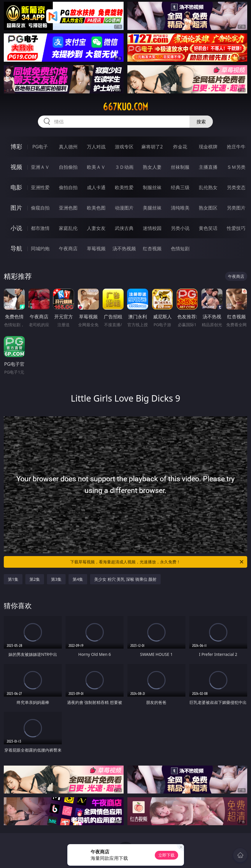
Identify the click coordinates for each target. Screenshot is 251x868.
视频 (16, 167)
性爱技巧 (236, 228)
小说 (16, 228)
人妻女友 (96, 228)
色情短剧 (180, 248)
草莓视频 (96, 248)
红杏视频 (152, 248)
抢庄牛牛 (236, 147)
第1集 (13, 579)
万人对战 (96, 147)
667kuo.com (125, 107)
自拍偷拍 (68, 167)
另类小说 (180, 228)
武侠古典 (124, 228)
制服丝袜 (152, 187)
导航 (16, 248)
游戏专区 (124, 147)
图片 (16, 208)
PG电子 (40, 147)
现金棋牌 (208, 147)
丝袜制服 (180, 167)
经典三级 (180, 187)
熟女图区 (208, 208)
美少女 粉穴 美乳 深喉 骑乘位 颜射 (125, 579)
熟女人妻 (152, 167)
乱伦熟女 (208, 187)
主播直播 (208, 167)
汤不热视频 (124, 248)
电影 (16, 187)
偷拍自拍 (68, 187)
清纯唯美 (180, 208)
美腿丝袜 (152, 208)
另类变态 (236, 187)
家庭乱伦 (68, 228)
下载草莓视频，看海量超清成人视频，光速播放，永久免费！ (157, 562)
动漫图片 (124, 208)
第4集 (78, 579)
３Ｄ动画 (124, 167)
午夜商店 (68, 248)
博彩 (16, 147)
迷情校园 (152, 228)
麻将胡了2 (152, 147)
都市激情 (40, 228)
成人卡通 (96, 187)
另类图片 (236, 208)
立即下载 (166, 855)
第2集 (35, 579)
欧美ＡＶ (96, 167)
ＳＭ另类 (236, 167)
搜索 (201, 122)
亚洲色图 (68, 208)
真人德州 (68, 147)
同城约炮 (40, 248)
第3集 (56, 579)
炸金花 (180, 147)
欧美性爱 (124, 187)
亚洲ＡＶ (40, 167)
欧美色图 (96, 208)
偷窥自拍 (40, 208)
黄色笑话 (208, 228)
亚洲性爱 (40, 187)
